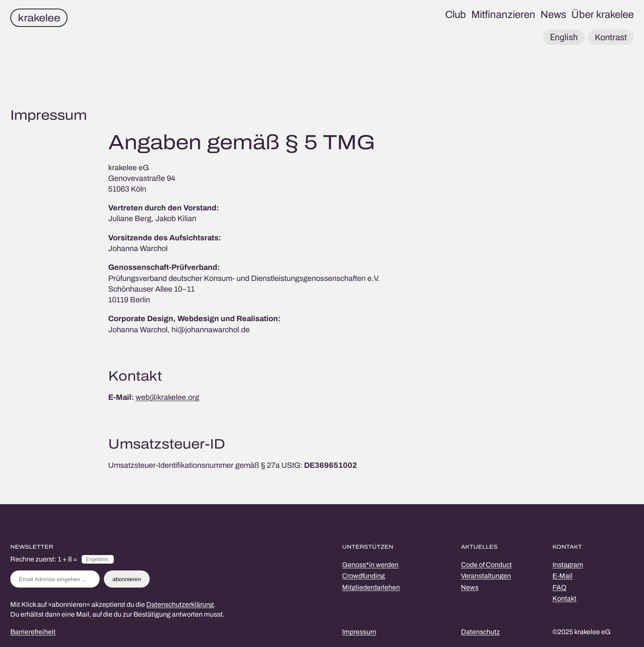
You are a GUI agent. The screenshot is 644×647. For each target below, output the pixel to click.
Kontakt (564, 598)
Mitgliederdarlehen (371, 587)
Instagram (568, 565)
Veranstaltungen (486, 576)
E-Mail (563, 576)
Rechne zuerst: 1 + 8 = (44, 559)
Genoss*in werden (370, 565)
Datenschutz (480, 632)
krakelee (39, 18)
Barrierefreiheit (33, 632)
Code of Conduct (486, 565)
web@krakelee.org (167, 397)
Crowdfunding (363, 576)
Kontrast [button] (611, 37)
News (470, 587)
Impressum (359, 632)
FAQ (560, 587)
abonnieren (127, 579)
